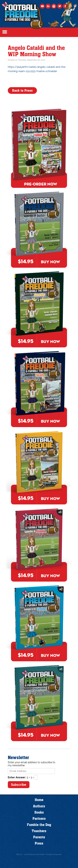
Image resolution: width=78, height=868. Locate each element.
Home (39, 800)
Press (39, 843)
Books (39, 812)
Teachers (39, 831)
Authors (39, 806)
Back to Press (22, 90)
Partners (39, 819)
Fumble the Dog (39, 825)
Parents (39, 837)
